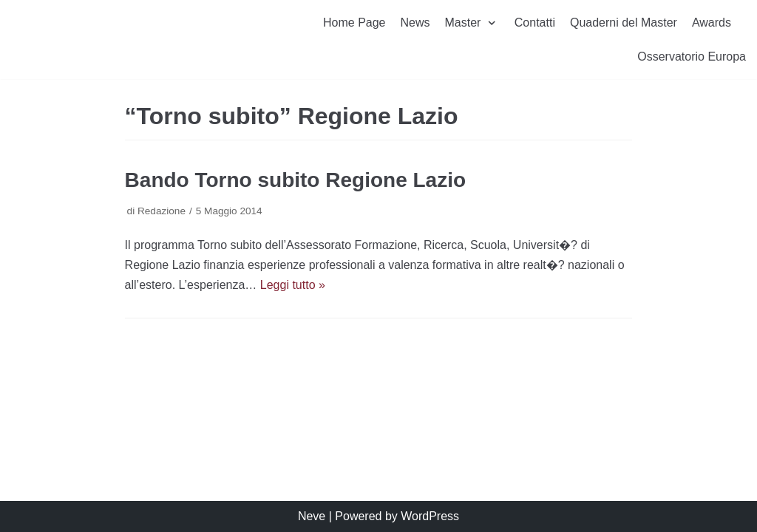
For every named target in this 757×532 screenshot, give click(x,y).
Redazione (162, 211)
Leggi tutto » (293, 285)
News (415, 23)
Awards (712, 23)
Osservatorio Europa (692, 57)
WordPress (430, 516)
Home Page (354, 23)
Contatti (535, 23)
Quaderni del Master (624, 23)
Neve (312, 516)
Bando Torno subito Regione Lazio (295, 180)
